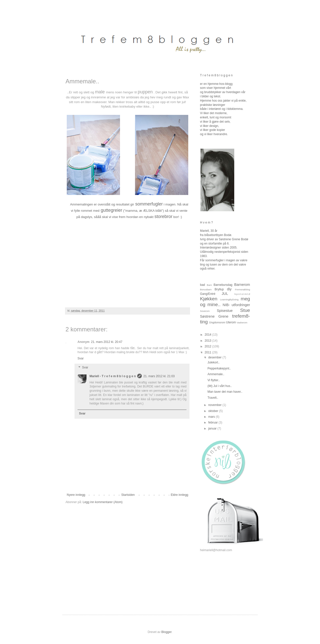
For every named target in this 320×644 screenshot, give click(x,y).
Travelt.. (213, 398)
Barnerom (242, 285)
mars (212, 417)
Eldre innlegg (179, 495)
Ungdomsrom (217, 322)
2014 (208, 335)
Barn (209, 285)
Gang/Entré (208, 294)
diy (229, 289)
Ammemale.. (216, 374)
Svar (81, 358)
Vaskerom (242, 323)
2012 (208, 346)
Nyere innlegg (76, 495)
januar (213, 428)
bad (202, 285)
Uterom (231, 322)
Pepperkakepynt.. (219, 368)
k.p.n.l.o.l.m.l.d (242, 294)
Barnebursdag (223, 285)
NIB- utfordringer (236, 305)
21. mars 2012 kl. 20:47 (107, 342)
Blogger (166, 632)
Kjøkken (209, 299)
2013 (208, 341)
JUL (225, 294)
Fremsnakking (242, 289)
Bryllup (219, 289)
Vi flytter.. (214, 380)
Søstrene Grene (214, 316)
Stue (245, 310)
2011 (208, 352)
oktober (214, 411)
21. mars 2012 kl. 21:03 (159, 376)
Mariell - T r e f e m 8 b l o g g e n (113, 376)
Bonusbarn (206, 289)
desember (215, 357)
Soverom (205, 311)
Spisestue (225, 311)
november (215, 405)
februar (213, 422)
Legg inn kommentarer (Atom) (103, 502)
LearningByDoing (229, 299)
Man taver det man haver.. (225, 392)
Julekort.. (214, 362)
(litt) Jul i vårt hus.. (220, 386)
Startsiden (128, 495)
